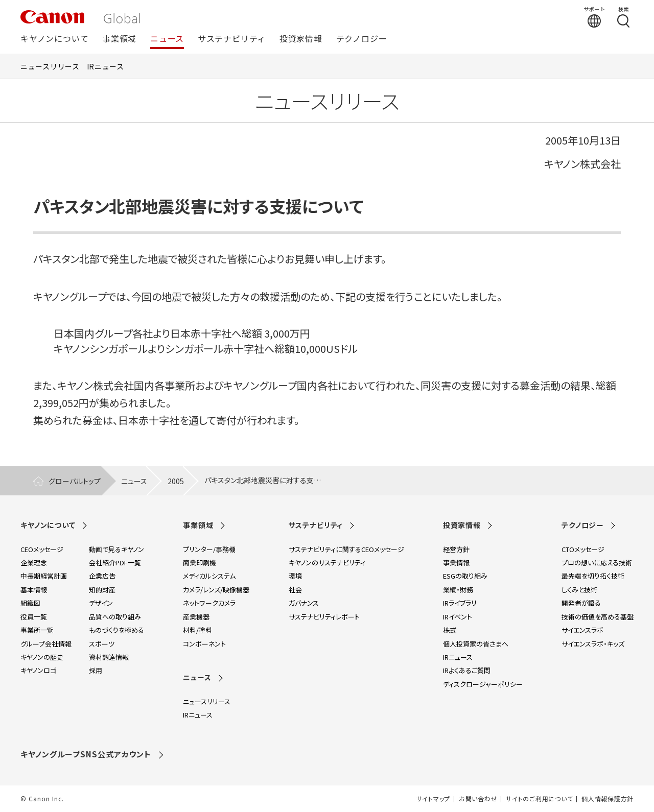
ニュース (167, 39)
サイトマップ (433, 799)
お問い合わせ (478, 799)
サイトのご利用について (539, 799)
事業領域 (119, 39)
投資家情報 (301, 39)
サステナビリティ (232, 39)
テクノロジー (362, 39)
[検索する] (623, 17)
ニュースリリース (50, 66)
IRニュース (106, 66)
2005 (176, 481)
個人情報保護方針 (608, 799)
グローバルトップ (75, 481)
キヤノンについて (54, 39)
